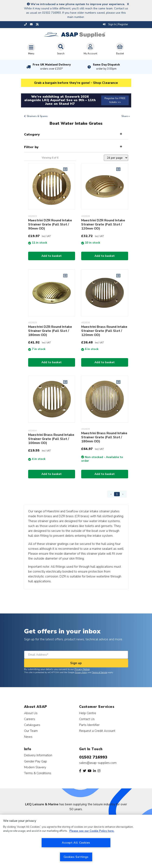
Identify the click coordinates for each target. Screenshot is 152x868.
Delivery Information (38, 755)
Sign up (76, 663)
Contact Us (87, 719)
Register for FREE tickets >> (115, 100)
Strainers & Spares (37, 116)
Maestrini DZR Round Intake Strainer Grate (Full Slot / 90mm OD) (50, 224)
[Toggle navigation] (31, 49)
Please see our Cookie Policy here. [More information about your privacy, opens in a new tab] (92, 831)
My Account (90, 49)
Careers (30, 719)
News (28, 737)
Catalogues (32, 725)
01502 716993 (93, 757)
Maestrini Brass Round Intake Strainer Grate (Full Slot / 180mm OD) (104, 437)
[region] (76, 841)
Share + (126, 116)
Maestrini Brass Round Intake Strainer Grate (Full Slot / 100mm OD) (51, 439)
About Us (31, 713)
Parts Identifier (89, 725)
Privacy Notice (82, 669)
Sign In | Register (115, 24)
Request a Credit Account (97, 731)
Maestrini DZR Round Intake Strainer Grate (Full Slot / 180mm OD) (50, 331)
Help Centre (88, 713)
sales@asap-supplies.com (98, 763)
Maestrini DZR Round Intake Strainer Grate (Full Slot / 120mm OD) (103, 224)
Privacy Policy (81, 672)
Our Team (31, 731)
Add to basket (52, 256)
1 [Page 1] (117, 494)
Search (61, 49)
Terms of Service (100, 672)
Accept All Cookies (76, 843)
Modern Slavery (35, 767)
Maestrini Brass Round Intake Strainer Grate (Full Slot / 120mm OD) (104, 331)
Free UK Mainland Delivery (52, 67)
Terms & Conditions (38, 773)
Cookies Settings (76, 857)
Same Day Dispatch (106, 67)
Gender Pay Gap (36, 761)
